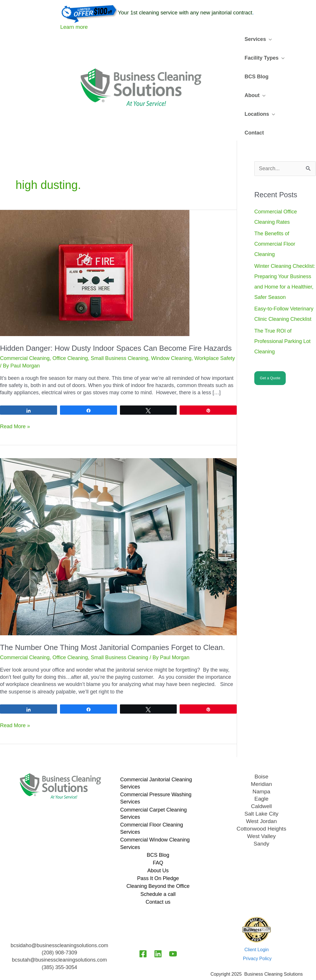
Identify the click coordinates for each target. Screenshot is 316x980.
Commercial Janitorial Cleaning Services (156, 764)
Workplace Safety (215, 340)
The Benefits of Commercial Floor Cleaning (275, 225)
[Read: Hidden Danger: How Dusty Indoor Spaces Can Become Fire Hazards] (95, 254)
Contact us (158, 883)
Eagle (261, 779)
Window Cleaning (171, 340)
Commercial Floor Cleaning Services (152, 810)
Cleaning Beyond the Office (158, 867)
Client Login (257, 931)
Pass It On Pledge (158, 860)
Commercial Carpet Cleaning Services (154, 795)
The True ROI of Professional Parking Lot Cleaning (282, 323)
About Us (158, 852)
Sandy (261, 823)
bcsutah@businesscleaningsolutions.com (59, 941)
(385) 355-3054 (59, 949)
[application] (268, 39)
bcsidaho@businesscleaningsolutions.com (59, 927)
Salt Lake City (261, 794)
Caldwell (262, 787)
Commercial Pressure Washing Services (156, 779)
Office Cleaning (70, 340)
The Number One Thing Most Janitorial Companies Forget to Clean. (112, 629)
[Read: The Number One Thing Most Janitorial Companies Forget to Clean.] (118, 528)
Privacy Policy (257, 940)
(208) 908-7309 (59, 934)
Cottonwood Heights (262, 808)
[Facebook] (143, 935)
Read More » (15, 408)
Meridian (261, 765)
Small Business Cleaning (120, 340)
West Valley (262, 816)
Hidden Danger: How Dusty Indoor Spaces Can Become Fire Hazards (116, 329)
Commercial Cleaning (25, 340)
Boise (262, 758)
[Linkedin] (158, 935)
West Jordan (262, 801)
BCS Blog (158, 836)
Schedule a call (158, 875)
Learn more (74, 27)
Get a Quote (270, 359)
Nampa (261, 772)
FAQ (158, 844)
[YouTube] (173, 935)
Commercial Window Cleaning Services (155, 825)
